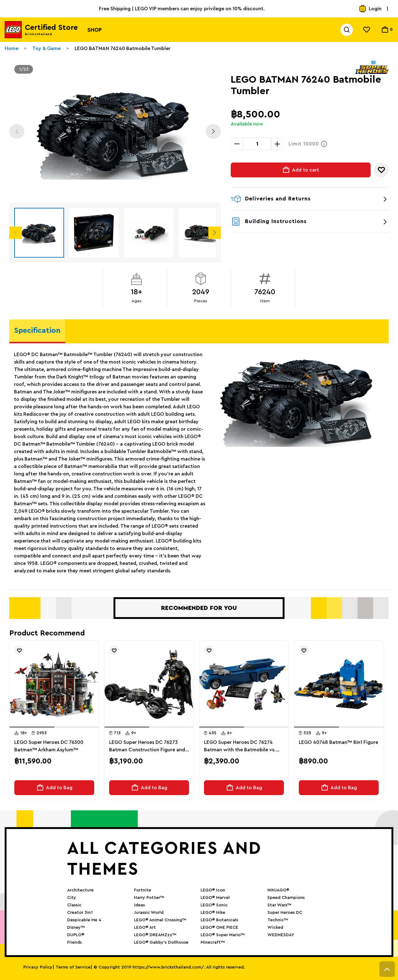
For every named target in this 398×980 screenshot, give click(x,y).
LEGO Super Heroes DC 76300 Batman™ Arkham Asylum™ (49, 746)
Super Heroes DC (285, 913)
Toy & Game (46, 48)
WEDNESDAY (281, 935)
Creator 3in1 (80, 913)
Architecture (80, 890)
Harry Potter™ (149, 898)
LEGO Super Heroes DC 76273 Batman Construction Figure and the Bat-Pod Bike (147, 747)
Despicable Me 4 (84, 920)
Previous (17, 131)
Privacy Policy (38, 967)
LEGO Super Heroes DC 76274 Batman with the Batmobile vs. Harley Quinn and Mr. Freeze (240, 747)
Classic (74, 905)
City (72, 898)
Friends (74, 942)
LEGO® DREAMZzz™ (155, 935)
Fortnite (143, 890)
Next (213, 131)
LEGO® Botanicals (219, 920)
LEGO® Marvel (215, 898)
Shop (95, 30)
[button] (32, 727)
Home (12, 48)
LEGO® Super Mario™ (223, 935)
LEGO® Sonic (214, 905)
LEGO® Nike (213, 913)
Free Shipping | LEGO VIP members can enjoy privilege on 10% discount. (182, 9)
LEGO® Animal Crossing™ (160, 920)
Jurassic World (149, 913)
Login (370, 9)
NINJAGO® (278, 890)
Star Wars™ (279, 905)
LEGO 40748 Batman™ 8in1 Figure (338, 742)
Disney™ (76, 927)
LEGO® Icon (213, 890)
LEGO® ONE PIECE (219, 927)
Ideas (139, 905)
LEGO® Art (145, 927)
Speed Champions (286, 898)
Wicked (275, 927)
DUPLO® (76, 935)
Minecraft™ (213, 942)
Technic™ (278, 920)
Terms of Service (73, 967)
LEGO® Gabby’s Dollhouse (161, 942)
